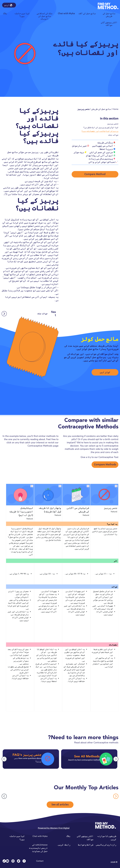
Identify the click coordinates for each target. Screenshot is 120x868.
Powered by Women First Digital (54, 828)
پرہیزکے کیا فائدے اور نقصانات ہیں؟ (100, 131)
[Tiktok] (4, 861)
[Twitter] (19, 861)
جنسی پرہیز (113, 124)
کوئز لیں (105, 372)
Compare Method (95, 175)
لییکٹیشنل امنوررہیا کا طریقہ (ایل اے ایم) (21, 512)
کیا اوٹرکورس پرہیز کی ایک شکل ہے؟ (101, 127)
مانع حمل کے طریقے (101, 109)
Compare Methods (105, 465)
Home (115, 109)
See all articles (60, 805)
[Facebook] (24, 861)
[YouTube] (7, 861)
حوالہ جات (113, 135)
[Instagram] (13, 861)
